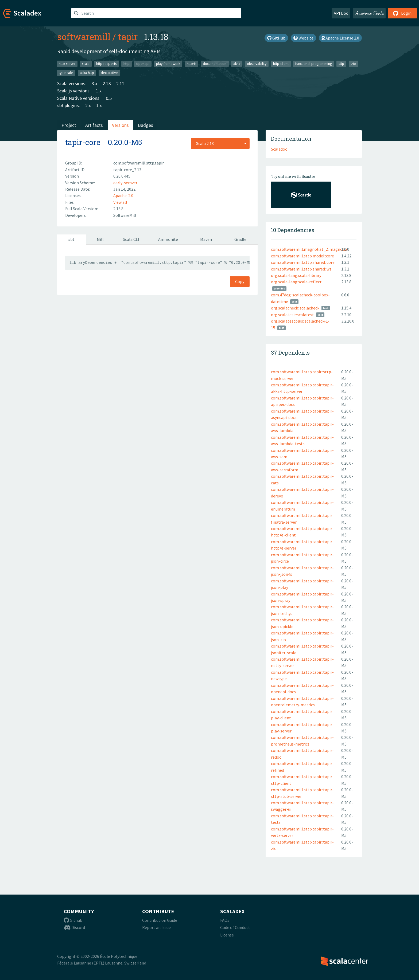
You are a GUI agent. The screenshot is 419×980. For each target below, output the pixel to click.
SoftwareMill (125, 215)
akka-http (87, 72)
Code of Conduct (235, 927)
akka (237, 64)
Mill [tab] (100, 239)
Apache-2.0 (123, 195)
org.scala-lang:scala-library (296, 275)
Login (402, 13)
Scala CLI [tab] (131, 239)
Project (69, 125)
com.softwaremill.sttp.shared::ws (301, 269)
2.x (88, 105)
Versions (120, 125)
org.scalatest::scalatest (292, 315)
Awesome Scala (369, 13)
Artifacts (94, 125)
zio (354, 64)
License (227, 935)
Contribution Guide (160, 920)
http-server (67, 64)
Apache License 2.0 (340, 38)
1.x (99, 91)
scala (86, 64)
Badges (146, 125)
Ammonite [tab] (168, 239)
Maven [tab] (206, 239)
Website (303, 38)
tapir (128, 37)
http (127, 64)
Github (73, 920)
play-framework (168, 64)
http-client (281, 64)
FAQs (225, 920)
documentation (215, 64)
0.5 (109, 98)
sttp (341, 64)
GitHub (276, 38)
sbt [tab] (71, 239)
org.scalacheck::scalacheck (295, 308)
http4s (191, 64)
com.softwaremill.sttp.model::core (302, 256)
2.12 (120, 83)
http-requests (106, 64)
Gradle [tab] (240, 239)
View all (120, 202)
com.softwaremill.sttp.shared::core (303, 262)
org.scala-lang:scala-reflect (296, 282)
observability (257, 64)
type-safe (66, 72)
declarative (109, 72)
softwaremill (84, 37)
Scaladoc (279, 149)
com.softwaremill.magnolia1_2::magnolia (309, 249)
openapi (143, 64)
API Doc (341, 13)
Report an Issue (156, 927)
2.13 (107, 83)
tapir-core (83, 142)
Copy (240, 281)
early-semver (125, 183)
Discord (74, 927)
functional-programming (314, 64)
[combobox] (220, 143)
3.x (94, 83)
